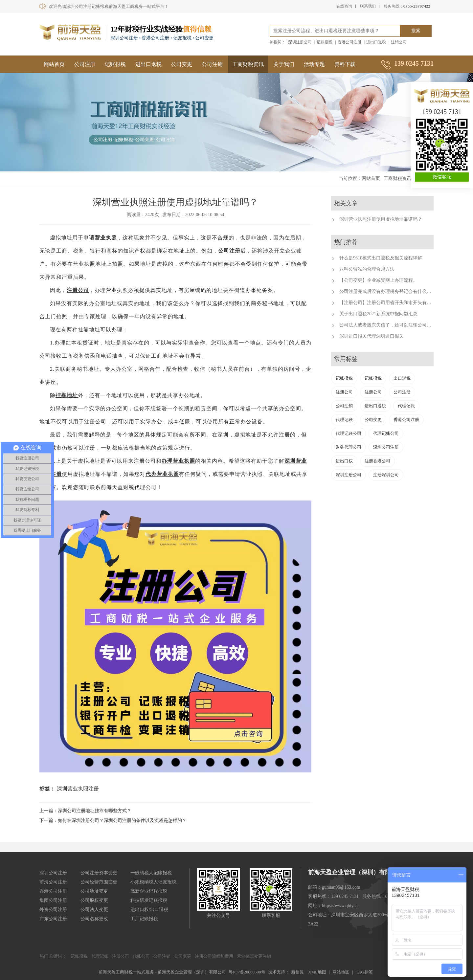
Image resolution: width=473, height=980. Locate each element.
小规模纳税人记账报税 (153, 882)
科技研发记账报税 (149, 900)
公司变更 (182, 64)
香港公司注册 (349, 42)
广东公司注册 (53, 919)
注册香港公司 (377, 461)
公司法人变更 (94, 910)
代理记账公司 (349, 433)
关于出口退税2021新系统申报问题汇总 (378, 314)
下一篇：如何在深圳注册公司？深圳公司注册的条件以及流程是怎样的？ (113, 821)
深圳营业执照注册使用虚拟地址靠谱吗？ (381, 219)
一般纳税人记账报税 (151, 873)
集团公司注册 (53, 900)
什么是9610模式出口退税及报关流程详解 (381, 258)
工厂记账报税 (144, 919)
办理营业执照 (178, 461)
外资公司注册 (53, 910)
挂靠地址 (67, 395)
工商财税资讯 (248, 64)
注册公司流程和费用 (214, 956)
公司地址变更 (94, 891)
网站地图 (341, 972)
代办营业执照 (162, 474)
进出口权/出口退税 (149, 910)
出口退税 (402, 378)
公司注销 (212, 64)
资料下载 (345, 64)
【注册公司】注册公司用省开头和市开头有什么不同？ (394, 303)
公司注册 (85, 64)
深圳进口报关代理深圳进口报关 (372, 336)
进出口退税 (376, 42)
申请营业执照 (100, 238)
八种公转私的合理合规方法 (367, 269)
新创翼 (297, 972)
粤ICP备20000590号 (247, 972)
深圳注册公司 (300, 42)
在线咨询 (344, 6)
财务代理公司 (349, 447)
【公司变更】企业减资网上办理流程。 (378, 280)
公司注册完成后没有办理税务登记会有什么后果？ (390, 291)
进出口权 (344, 461)
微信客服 (442, 177)
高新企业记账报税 (149, 891)
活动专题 (314, 64)
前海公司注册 (53, 882)
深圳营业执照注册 (78, 789)
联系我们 (368, 6)
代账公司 (141, 956)
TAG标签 (364, 972)
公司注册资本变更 (99, 873)
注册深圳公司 (386, 475)
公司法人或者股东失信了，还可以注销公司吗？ (388, 325)
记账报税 (325, 42)
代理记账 (406, 406)
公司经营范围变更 (99, 882)
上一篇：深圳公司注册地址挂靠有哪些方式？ (85, 811)
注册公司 (78, 290)
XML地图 (317, 972)
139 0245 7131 (442, 112)
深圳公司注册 (386, 447)
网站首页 (54, 64)
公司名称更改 (94, 919)
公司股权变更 (94, 900)
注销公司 (399, 42)
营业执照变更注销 (254, 956)
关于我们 (284, 64)
